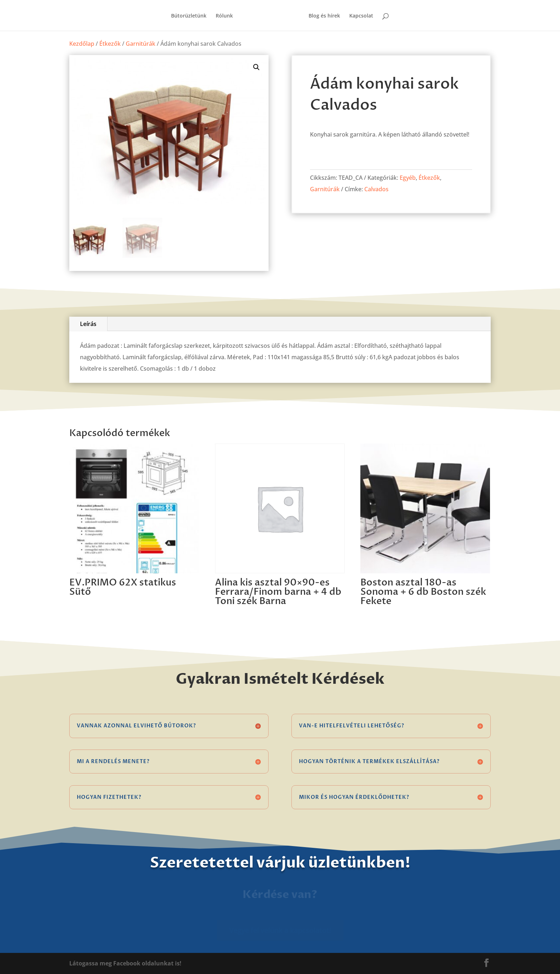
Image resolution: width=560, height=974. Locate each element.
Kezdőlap (82, 44)
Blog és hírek (324, 16)
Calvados (376, 189)
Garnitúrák (141, 44)
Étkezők (110, 44)
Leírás (88, 324)
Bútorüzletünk (189, 16)
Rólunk (224, 16)
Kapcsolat (361, 16)
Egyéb (408, 178)
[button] (256, 67)
